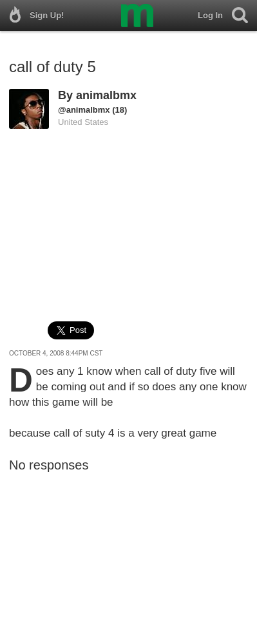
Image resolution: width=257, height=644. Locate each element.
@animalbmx (84, 110)
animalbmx (106, 95)
